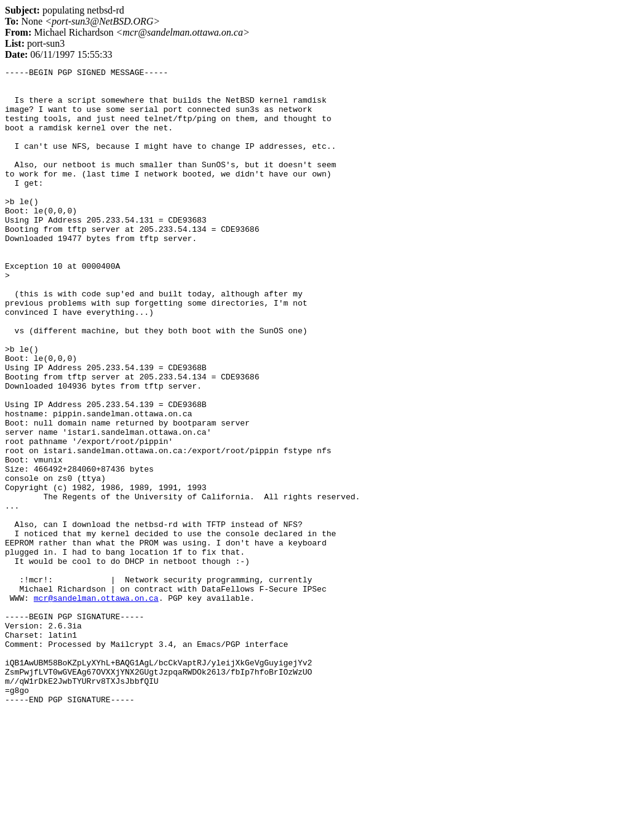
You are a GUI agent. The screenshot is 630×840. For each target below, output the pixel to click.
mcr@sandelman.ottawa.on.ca (96, 705)
